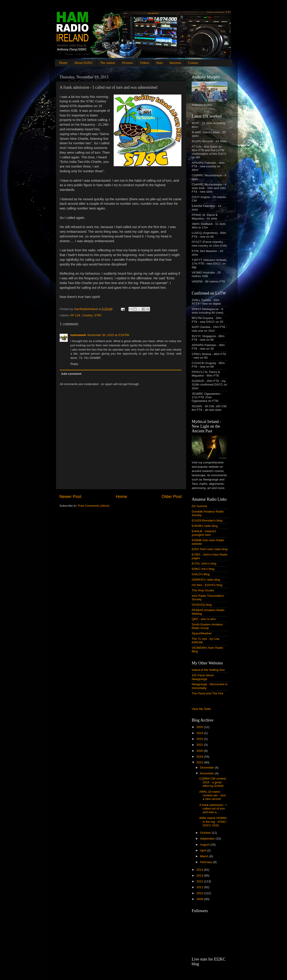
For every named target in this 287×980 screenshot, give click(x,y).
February (207, 862)
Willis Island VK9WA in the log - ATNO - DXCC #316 (213, 822)
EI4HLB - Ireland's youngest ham (204, 533)
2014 (200, 870)
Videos (145, 63)
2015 (200, 762)
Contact (193, 63)
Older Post (172, 496)
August (205, 845)
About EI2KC (84, 63)
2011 (200, 887)
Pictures (127, 63)
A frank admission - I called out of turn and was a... (213, 809)
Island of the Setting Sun (208, 670)
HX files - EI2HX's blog (207, 585)
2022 (200, 739)
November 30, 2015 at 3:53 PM (108, 335)
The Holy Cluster (203, 590)
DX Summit (199, 506)
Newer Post (70, 496)
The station (108, 63)
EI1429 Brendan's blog (207, 520)
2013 (200, 876)
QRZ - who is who (204, 619)
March (205, 856)
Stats (159, 63)
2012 (200, 881)
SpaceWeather (202, 633)
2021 (200, 745)
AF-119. (76, 315)
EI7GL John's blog (204, 563)
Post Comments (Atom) (94, 506)
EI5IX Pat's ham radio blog (210, 549)
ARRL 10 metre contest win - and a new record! (212, 795)
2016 (200, 757)
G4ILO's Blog (201, 574)
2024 (200, 733)
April (203, 850)
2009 (200, 899)
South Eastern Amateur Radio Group (207, 626)
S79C (98, 315)
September (208, 839)
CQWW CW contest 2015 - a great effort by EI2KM (213, 782)
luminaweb (78, 335)
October (206, 833)
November (207, 773)
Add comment (71, 374)
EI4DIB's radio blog (205, 526)
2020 (200, 751)
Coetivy (87, 315)
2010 (200, 893)
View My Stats (201, 709)
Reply (74, 364)
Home (63, 63)
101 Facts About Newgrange (203, 677)
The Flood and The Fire (208, 693)
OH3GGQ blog (202, 605)
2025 (200, 727)
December (207, 768)
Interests (175, 63)
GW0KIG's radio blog (206, 580)
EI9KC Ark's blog (203, 569)
